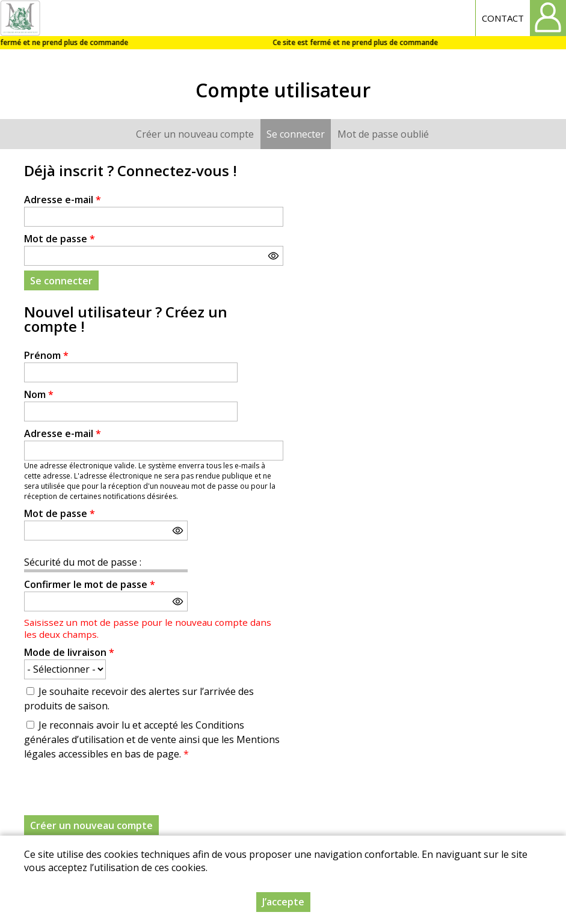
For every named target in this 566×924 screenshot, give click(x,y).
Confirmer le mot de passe (90, 584)
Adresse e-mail (63, 200)
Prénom (46, 355)
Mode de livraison (69, 652)
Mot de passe (60, 239)
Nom (39, 394)
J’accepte (283, 902)
